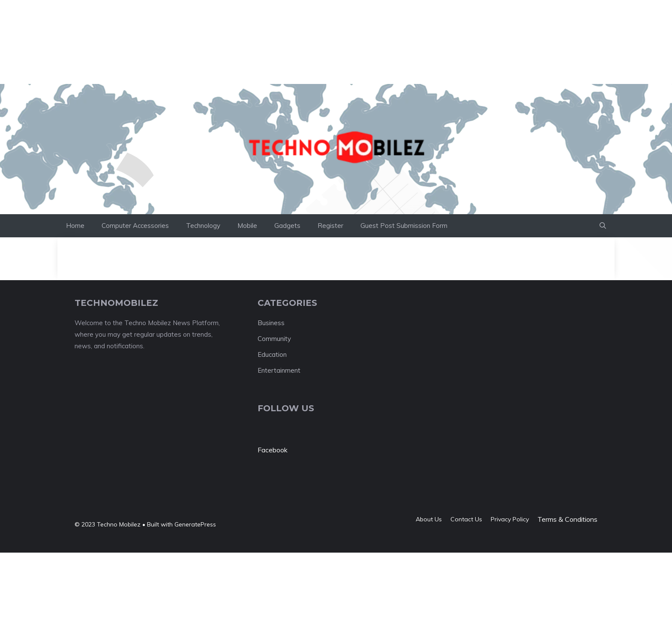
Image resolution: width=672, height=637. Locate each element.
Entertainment (279, 370)
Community (274, 339)
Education (272, 354)
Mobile (247, 226)
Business (271, 323)
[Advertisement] (156, 19)
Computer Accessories (135, 226)
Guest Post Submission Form (404, 226)
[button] (603, 226)
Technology (203, 226)
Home (75, 226)
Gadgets (287, 226)
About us (429, 519)
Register (330, 226)
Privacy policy (510, 519)
